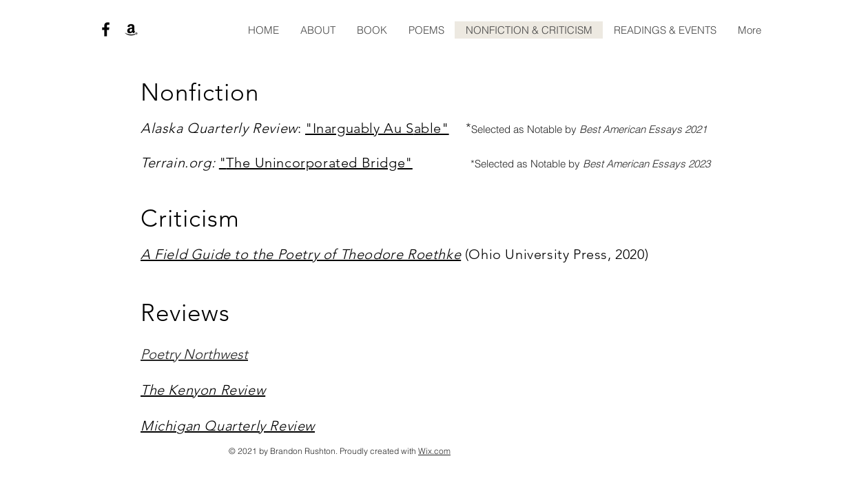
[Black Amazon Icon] (131, 29)
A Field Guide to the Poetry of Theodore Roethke (301, 254)
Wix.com (434, 451)
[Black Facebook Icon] (106, 29)
